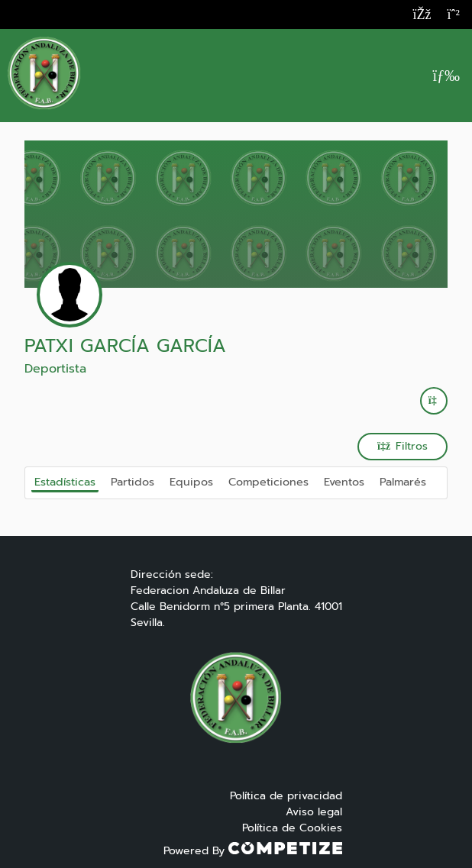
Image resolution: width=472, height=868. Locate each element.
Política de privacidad (286, 796)
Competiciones (268, 482)
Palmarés (403, 482)
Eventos (344, 482)
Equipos (191, 482)
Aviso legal (314, 812)
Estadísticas (65, 482)
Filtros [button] (402, 446)
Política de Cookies (292, 828)
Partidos (133, 482)
